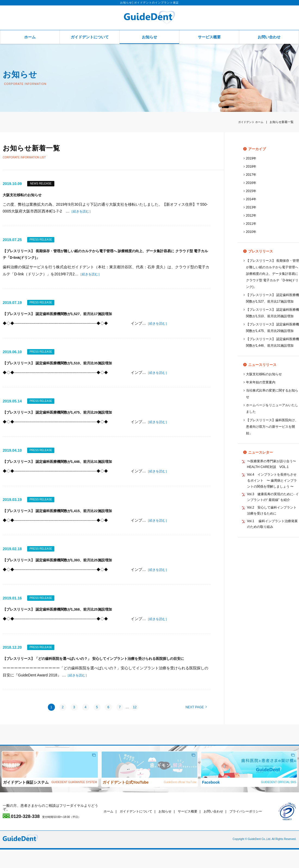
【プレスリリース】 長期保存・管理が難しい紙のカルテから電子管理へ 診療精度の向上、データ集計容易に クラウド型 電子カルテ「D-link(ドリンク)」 (272, 274)
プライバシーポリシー (255, 830)
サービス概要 (209, 37)
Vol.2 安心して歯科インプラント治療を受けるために (272, 555)
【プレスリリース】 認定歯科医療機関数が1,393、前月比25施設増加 (66, 569)
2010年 (252, 232)
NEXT (196, 726)
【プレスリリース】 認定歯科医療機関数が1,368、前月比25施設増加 (66, 619)
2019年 (252, 158)
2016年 (252, 183)
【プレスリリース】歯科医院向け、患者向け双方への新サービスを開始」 (272, 453)
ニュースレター (255, 478)
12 (135, 726)
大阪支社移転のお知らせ (25, 196)
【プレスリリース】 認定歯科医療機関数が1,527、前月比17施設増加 (66, 317)
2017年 (252, 175)
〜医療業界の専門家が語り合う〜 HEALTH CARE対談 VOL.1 (270, 494)
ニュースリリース (257, 391)
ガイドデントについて (90, 37)
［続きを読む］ (83, 212)
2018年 (252, 166)
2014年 (252, 199)
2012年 (252, 215)
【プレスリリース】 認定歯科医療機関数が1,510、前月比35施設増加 (66, 368)
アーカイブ (252, 149)
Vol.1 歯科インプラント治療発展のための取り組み (273, 569)
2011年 (252, 224)
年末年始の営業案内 (262, 408)
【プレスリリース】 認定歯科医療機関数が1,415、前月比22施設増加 (66, 518)
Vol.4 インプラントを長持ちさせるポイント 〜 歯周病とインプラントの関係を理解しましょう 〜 (272, 519)
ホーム (30, 37)
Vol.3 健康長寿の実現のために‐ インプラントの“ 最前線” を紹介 (273, 540)
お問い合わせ (269, 37)
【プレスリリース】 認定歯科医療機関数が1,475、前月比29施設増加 (66, 418)
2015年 (252, 191)
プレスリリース (255, 251)
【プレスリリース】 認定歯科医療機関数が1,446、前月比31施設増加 (66, 468)
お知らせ (149, 37)
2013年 (252, 207)
